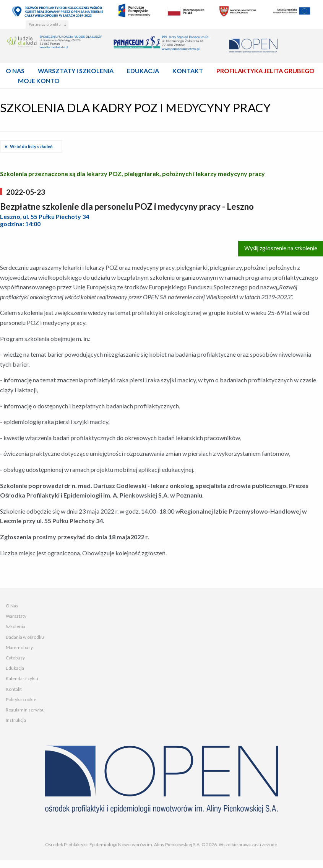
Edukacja (15, 668)
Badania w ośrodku (25, 637)
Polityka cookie (21, 699)
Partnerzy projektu (45, 24)
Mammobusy (19, 647)
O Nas (12, 606)
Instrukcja (16, 720)
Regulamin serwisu (25, 710)
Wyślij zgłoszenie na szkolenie (281, 248)
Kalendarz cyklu (22, 678)
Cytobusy (15, 658)
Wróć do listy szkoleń (31, 146)
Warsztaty (16, 616)
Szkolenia (15, 626)
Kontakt (14, 689)
